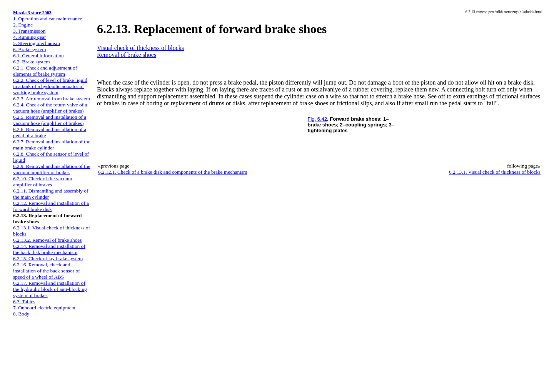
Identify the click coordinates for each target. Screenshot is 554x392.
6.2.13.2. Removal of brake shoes (47, 240)
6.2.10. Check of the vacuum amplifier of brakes (43, 182)
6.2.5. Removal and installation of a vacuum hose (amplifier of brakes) (50, 120)
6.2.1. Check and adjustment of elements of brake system (45, 71)
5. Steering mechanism (37, 43)
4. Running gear (30, 37)
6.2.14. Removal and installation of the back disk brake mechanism (49, 249)
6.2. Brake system (32, 62)
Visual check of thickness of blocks (140, 48)
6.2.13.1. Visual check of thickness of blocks (495, 172)
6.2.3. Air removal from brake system (52, 99)
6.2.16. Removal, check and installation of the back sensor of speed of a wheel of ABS (47, 271)
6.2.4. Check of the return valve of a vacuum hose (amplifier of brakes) (50, 108)
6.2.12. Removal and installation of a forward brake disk (51, 206)
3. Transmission (29, 31)
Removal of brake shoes (127, 55)
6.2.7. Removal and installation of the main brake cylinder (52, 145)
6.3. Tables (24, 301)
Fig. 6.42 (318, 119)
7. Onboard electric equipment (44, 308)
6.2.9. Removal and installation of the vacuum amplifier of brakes (52, 169)
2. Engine (23, 25)
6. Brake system (30, 49)
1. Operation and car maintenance (48, 19)
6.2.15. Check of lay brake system (48, 258)
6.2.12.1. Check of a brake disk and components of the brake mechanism (173, 172)
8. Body (21, 314)
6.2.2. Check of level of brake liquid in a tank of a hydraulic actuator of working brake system (50, 86)
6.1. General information (38, 56)
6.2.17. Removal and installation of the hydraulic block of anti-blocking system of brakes (50, 289)
